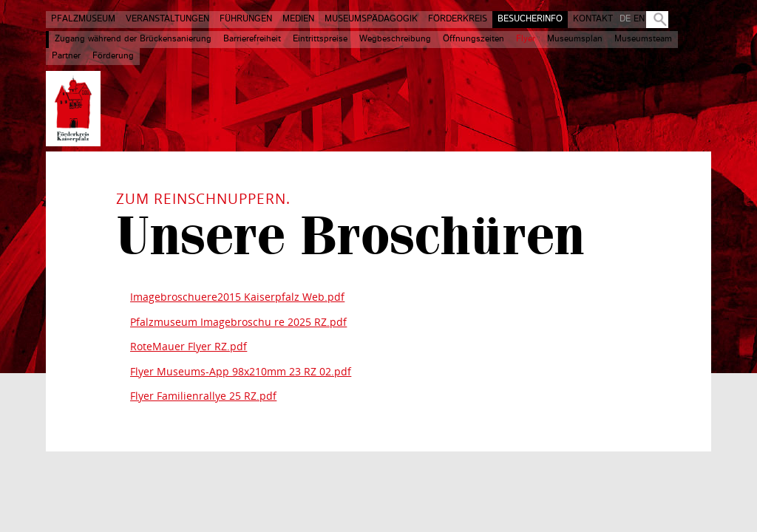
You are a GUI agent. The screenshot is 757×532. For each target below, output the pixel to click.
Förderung (113, 56)
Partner (66, 56)
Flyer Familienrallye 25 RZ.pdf (203, 396)
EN (639, 19)
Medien (298, 19)
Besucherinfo (530, 19)
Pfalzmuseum (83, 19)
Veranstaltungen (167, 19)
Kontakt (593, 19)
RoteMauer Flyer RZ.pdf (189, 346)
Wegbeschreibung (395, 39)
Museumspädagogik (371, 19)
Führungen (246, 19)
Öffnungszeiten (473, 39)
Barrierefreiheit (252, 39)
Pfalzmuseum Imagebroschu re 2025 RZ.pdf (238, 322)
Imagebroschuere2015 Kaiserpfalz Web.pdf (237, 297)
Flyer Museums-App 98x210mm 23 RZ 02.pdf (241, 371)
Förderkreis (458, 19)
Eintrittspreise (320, 39)
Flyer (526, 39)
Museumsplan (575, 39)
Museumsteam (643, 39)
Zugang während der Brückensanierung (133, 39)
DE (625, 19)
